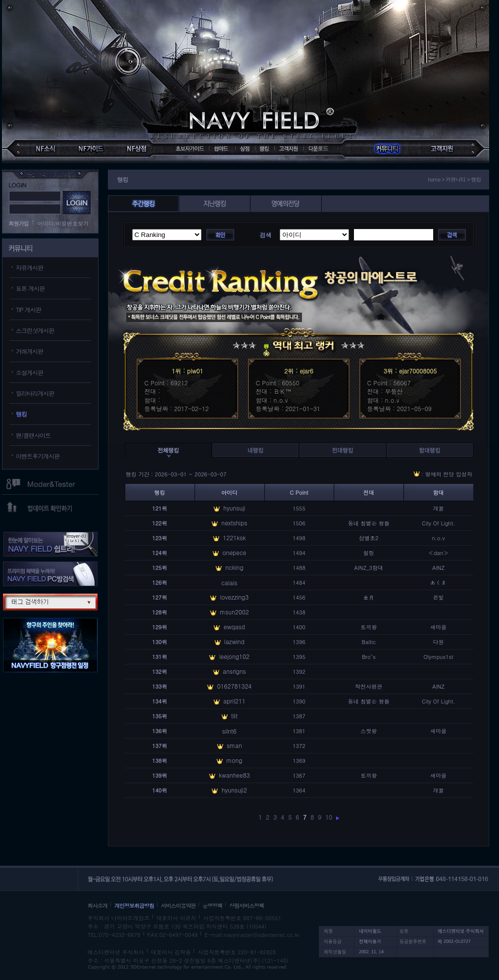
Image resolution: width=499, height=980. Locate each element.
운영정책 (212, 906)
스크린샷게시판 (35, 330)
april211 (234, 701)
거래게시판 (29, 351)
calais (229, 583)
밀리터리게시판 (35, 393)
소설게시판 (29, 372)
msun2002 (234, 612)
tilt (234, 716)
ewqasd (234, 627)
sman (234, 745)
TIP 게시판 (28, 309)
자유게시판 (29, 267)
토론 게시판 (30, 288)
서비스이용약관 (178, 906)
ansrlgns (234, 671)
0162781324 (234, 686)
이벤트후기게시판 (38, 456)
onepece (234, 552)
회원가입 (19, 223)
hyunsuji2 (234, 790)
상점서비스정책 (247, 906)
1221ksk (234, 537)
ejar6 (306, 371)
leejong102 (234, 656)
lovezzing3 (235, 597)
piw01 (195, 371)
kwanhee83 (234, 775)
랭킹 (21, 414)
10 (329, 817)
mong (234, 760)
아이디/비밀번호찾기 (63, 223)
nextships (234, 523)
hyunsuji (234, 508)
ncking (234, 567)
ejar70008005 (418, 371)
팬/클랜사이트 (33, 435)
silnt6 (229, 731)
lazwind (234, 641)
